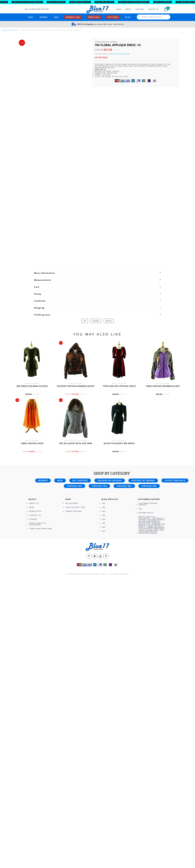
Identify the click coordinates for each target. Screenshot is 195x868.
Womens (109, 596)
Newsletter (35, 786)
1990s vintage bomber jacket (163, 661)
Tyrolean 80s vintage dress (119, 661)
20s (104, 779)
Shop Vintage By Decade (35, 30)
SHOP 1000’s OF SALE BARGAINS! (31, 2)
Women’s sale (73, 17)
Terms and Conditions (41, 804)
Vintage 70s (99, 761)
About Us (34, 779)
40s (104, 786)
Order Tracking (74, 786)
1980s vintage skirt (32, 719)
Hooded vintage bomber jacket (76, 661)
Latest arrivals (175, 756)
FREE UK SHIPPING (59, 2)
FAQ (140, 784)
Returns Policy (146, 788)
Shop (30, 17)
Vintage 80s (124, 761)
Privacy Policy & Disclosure (38, 799)
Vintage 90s (149, 761)
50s (104, 790)
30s (104, 782)
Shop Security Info (75, 782)
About (128, 9)
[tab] (98, 548)
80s (104, 802)
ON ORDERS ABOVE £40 (83, 2)
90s (104, 806)
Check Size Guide (122, 54)
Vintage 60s (74, 761)
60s (104, 794)
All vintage (80, 756)
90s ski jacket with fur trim (76, 719)
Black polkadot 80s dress (119, 719)
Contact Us (153, 9)
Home (119, 9)
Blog (128, 17)
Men (56, 17)
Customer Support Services (148, 779)
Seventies (96, 596)
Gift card (113, 17)
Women (44, 17)
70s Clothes (51, 30)
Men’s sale (94, 17)
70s (85, 596)
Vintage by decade (110, 756)
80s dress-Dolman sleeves (32, 661)
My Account (72, 779)
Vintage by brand (143, 756)
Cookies (33, 794)
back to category (10, 30)
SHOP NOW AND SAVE (108, 2)
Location (140, 9)
